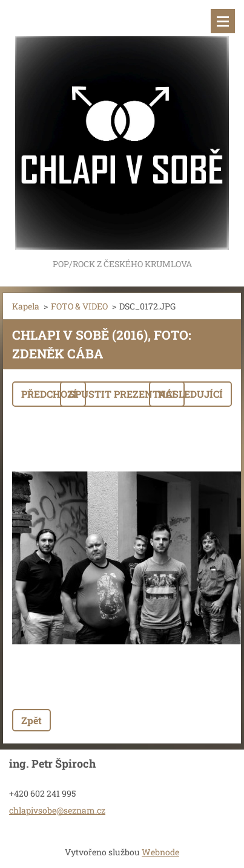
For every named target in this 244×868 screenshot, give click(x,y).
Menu (223, 21)
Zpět (31, 720)
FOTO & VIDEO (79, 306)
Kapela (26, 306)
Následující (190, 394)
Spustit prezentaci (122, 394)
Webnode (160, 852)
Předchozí (49, 394)
